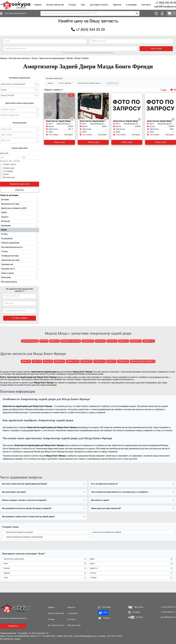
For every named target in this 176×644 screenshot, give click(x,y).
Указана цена (7, 168)
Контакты (146, 5)
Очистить (20, 190)
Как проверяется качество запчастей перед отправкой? (27, 509)
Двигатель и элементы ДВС (20, 208)
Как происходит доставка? (14, 492)
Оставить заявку (20, 318)
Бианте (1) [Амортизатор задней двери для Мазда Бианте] (124, 341)
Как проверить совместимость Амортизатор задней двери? (28, 517)
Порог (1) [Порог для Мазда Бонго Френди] (111, 361)
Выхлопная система (20, 204)
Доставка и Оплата (99, 5)
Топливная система (20, 256)
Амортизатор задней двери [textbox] (19, 84)
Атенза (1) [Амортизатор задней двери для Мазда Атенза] (100, 341)
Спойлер (131, 578)
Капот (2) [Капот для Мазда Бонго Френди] (37, 361)
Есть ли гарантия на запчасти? (104, 484)
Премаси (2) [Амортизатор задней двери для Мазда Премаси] (88, 341)
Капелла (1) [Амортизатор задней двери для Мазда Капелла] (136, 341)
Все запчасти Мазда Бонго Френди (20, 532)
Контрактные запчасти (15, 13)
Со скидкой (6, 171)
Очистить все (112, 83)
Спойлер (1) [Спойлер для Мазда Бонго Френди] (123, 361)
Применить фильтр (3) (20, 184)
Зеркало (45, 573)
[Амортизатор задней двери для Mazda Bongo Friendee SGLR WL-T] (59, 106)
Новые (4, 175)
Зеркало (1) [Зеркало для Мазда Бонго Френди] (86, 361)
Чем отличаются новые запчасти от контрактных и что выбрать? (120, 492)
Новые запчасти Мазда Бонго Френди (107, 532)
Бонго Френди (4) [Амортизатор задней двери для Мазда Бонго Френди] (30, 341)
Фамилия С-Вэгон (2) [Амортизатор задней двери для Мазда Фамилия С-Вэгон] (71, 341)
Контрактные (7, 178)
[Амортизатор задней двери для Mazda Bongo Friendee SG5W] (127, 106)
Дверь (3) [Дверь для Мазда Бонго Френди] (26, 361)
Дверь (131, 559)
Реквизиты (13, 626)
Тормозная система (20, 260)
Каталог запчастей (55, 5)
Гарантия (117, 5)
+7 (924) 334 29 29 (166, 3)
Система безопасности (20, 247)
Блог (83, 5)
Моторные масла (9, 282)
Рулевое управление (20, 243)
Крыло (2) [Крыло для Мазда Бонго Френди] (48, 361)
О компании (131, 5)
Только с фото (8, 165)
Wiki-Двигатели (74, 625)
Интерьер (20, 221)
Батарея (20, 200)
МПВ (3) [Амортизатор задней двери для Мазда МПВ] (44, 341)
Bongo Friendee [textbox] (19, 95)
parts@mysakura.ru (165, 7)
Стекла (20, 252)
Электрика (20, 278)
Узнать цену (156, 49)
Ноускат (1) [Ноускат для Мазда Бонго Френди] (99, 361)
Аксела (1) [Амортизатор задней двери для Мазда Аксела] (112, 341)
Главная (38, 5)
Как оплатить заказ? (100, 500)
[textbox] (19, 110)
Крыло (131, 564)
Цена (164, 90)
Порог (45, 578)
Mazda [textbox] (19, 90)
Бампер (45, 568)
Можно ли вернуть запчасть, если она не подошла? (24, 500)
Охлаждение (20, 239)
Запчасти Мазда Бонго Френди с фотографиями (25, 537)
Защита (20, 217)
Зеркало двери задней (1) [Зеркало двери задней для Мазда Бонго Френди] (143, 361)
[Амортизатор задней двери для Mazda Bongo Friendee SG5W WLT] (161, 106)
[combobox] (90, 13)
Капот (45, 564)
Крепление (20, 226)
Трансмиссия (20, 265)
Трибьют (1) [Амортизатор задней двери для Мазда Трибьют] (149, 341)
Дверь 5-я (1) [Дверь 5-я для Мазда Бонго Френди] (73, 361)
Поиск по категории (9, 196)
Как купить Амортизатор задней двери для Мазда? (25, 484)
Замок (20, 213)
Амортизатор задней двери (45, 559)
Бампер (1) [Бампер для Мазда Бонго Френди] (59, 361)
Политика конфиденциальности (14, 618)
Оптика (20, 234)
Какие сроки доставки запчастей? (106, 509)
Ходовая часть (20, 269)
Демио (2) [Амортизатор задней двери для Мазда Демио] (54, 341)
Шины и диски (20, 273)
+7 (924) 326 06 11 (168, 612)
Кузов (20, 230)
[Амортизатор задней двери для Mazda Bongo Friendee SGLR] (93, 106)
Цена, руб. (4, 153)
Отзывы (72, 5)
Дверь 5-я (131, 568)
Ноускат (131, 573)
